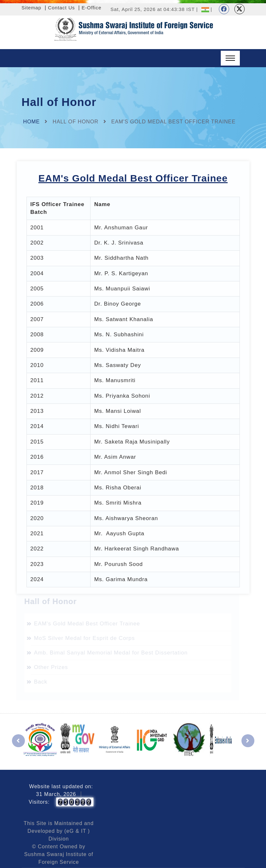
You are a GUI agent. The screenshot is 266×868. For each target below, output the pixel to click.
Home (32, 122)
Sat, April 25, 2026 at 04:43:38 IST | (154, 9)
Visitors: (39, 802)
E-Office (92, 8)
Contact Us (62, 8)
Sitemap (32, 8)
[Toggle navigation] (230, 58)
